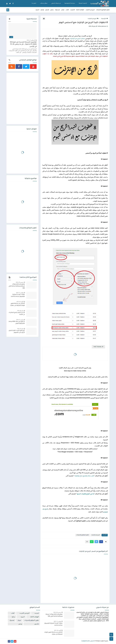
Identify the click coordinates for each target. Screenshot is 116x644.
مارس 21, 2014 (20, 320)
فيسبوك (57, 10)
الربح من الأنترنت (90, 10)
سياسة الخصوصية (70, 3)
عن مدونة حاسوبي (56, 3)
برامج (52, 10)
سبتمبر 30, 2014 (20, 282)
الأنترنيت (73, 10)
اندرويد (37, 10)
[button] (101, 542)
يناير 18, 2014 (20, 329)
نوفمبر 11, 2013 (20, 293)
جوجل (63, 10)
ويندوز (42, 10)
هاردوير (47, 10)
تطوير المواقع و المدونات (103, 10)
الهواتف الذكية (80, 10)
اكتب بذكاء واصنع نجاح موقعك (84, 476)
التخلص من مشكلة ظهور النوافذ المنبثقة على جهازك (18, 305)
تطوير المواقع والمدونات (83, 535)
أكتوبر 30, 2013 (20, 302)
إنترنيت (37, 613)
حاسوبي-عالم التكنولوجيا (100, 4)
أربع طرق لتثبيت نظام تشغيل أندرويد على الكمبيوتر (17, 332)
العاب (67, 10)
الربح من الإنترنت (93, 19)
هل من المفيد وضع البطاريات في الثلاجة (17, 314)
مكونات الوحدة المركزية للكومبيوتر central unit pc (18, 296)
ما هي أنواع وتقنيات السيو (85, 494)
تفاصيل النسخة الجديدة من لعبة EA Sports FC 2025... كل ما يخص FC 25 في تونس (23, 44)
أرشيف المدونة (83, 3)
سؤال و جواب (44, 3)
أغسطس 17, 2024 (31, 40)
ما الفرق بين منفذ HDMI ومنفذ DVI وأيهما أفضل (17, 323)
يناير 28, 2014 (20, 311)
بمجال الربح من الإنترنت (77, 39)
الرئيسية (105, 19)
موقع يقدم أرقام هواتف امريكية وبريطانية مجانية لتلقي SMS (17, 286)
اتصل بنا (34, 3)
